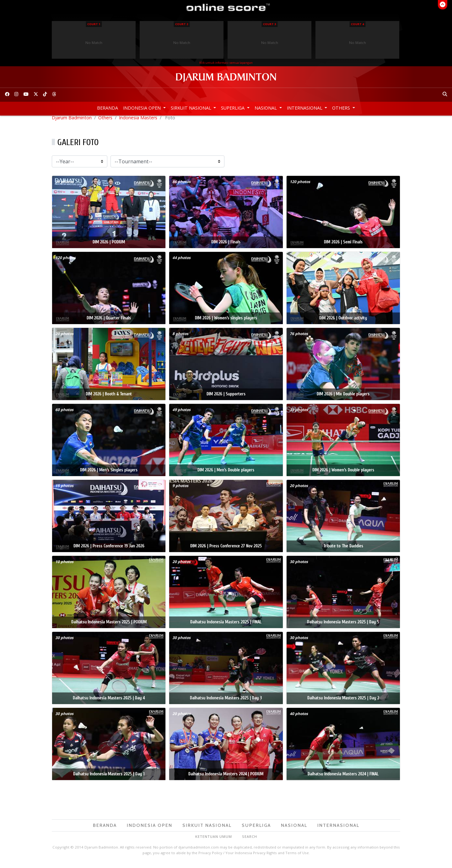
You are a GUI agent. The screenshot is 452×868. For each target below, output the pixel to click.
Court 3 (269, 24)
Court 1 (94, 24)
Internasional (305, 108)
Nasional (266, 108)
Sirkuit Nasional (192, 108)
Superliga (233, 108)
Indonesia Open (143, 108)
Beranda (108, 108)
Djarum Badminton (72, 123)
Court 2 (182, 24)
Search (250, 842)
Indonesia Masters (138, 123)
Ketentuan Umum (214, 842)
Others (342, 108)
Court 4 (357, 24)
